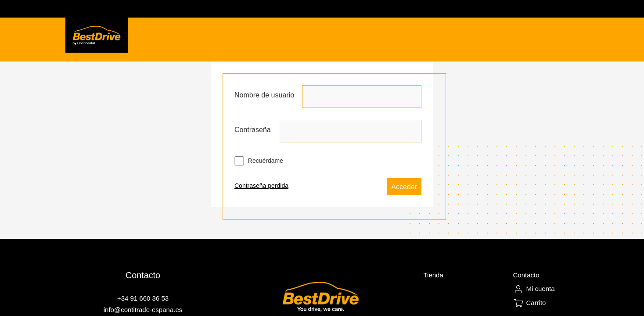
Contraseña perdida (261, 186)
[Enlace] (97, 35)
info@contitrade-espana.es (143, 310)
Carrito (536, 303)
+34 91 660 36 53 (143, 298)
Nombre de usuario (264, 95)
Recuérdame (259, 161)
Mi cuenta (540, 289)
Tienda (433, 275)
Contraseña (253, 130)
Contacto (526, 275)
